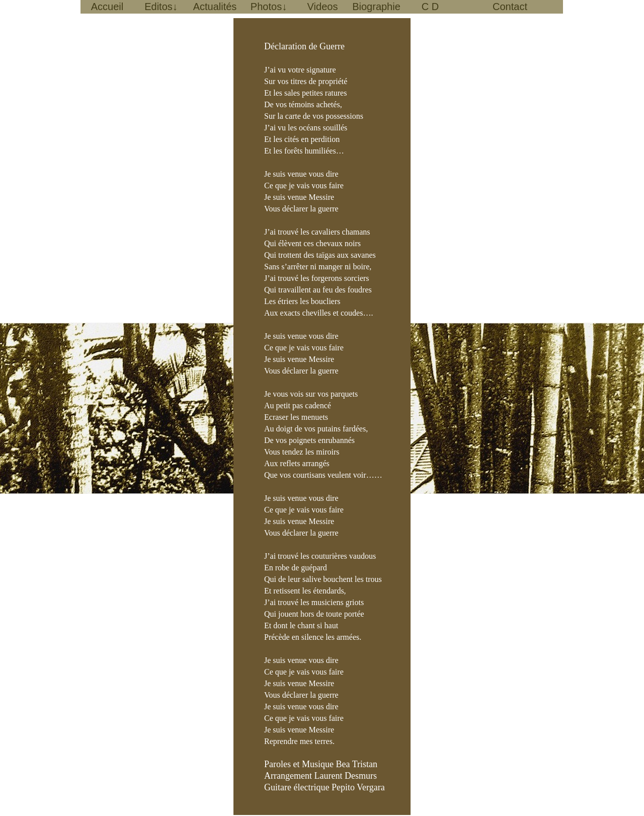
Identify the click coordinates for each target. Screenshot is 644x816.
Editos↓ (161, 7)
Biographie (376, 7)
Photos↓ (269, 7)
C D (430, 7)
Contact (510, 7)
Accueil (107, 7)
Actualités (215, 7)
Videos (323, 7)
